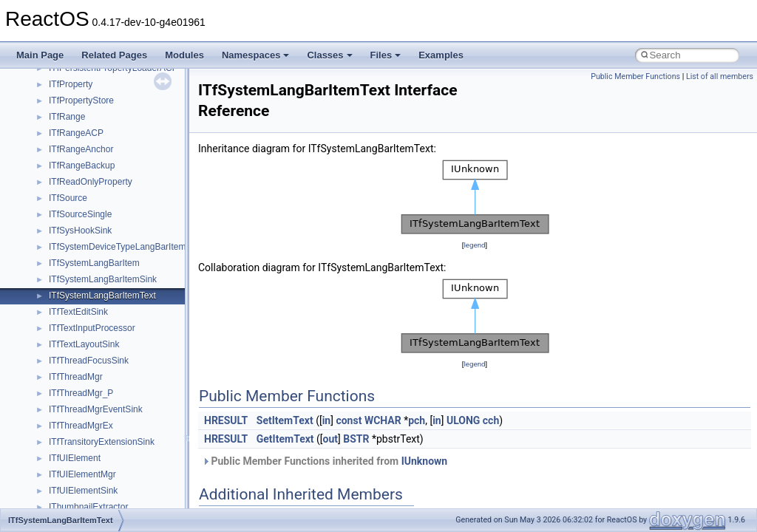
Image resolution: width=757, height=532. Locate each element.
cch (491, 420)
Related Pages (114, 55)
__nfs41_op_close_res (94, 76)
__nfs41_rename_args (93, 450)
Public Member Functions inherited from (325, 461)
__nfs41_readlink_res (91, 385)
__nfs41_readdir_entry (93, 336)
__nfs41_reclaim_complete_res (111, 401)
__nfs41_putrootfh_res (93, 239)
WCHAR (383, 420)
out (330, 439)
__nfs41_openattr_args (94, 157)
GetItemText (285, 439)
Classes (329, 55)
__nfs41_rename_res (91, 466)
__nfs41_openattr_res (92, 174)
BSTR (356, 439)
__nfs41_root (75, 499)
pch (417, 420)
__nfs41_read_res (85, 271)
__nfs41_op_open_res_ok (100, 125)
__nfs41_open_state (89, 141)
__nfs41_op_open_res (93, 109)
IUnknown (425, 461)
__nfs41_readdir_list (89, 352)
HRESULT (226, 420)
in (327, 420)
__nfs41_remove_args (93, 417)
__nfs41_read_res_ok (92, 287)
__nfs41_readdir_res (89, 369)
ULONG (463, 420)
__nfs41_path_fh (82, 190)
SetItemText (285, 420)
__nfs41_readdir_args (92, 304)
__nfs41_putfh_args (88, 206)
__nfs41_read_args (87, 255)
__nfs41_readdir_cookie (96, 320)
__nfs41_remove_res (91, 434)
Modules (184, 55)
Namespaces (256, 55)
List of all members (720, 76)
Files (386, 55)
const (349, 420)
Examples (441, 55)
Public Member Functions (635, 76)
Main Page (40, 55)
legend (474, 245)
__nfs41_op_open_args (95, 92)
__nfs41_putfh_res (85, 222)
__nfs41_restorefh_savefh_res (109, 482)
